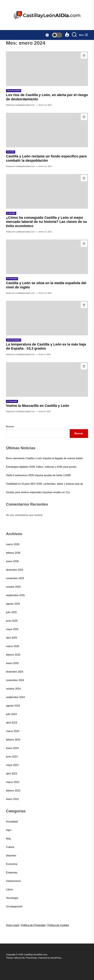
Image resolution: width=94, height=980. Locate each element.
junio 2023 (12, 757)
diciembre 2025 (15, 570)
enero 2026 (12, 561)
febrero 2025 (13, 655)
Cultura (10, 847)
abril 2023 (12, 774)
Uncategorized (14, 906)
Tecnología (12, 898)
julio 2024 (11, 714)
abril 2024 (12, 723)
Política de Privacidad (33, 925)
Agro (9, 830)
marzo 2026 (13, 544)
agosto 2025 (13, 604)
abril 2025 (12, 638)
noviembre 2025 (15, 578)
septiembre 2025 (15, 595)
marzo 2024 (13, 731)
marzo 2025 (13, 646)
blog (8, 839)
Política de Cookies (58, 925)
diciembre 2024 (15, 672)
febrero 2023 (13, 791)
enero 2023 (12, 799)
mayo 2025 (12, 629)
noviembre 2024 (15, 680)
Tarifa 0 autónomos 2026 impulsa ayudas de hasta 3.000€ (38, 475)
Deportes (11, 856)
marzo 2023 (13, 782)
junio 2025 (12, 621)
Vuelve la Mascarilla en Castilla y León (38, 406)
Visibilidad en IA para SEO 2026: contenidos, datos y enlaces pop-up (44, 484)
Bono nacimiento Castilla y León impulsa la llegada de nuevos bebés (44, 458)
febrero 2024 (13, 740)
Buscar (10, 426)
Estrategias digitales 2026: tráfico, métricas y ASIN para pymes (41, 467)
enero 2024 (12, 748)
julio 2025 (11, 612)
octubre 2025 (13, 587)
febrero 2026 (13, 553)
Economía (12, 864)
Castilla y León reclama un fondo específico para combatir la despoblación (46, 158)
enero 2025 (12, 663)
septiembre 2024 (15, 697)
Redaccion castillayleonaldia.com (20, 105)
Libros (9, 890)
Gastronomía (13, 881)
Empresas (12, 873)
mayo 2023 (12, 765)
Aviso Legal (12, 925)
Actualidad (12, 822)
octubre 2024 (13, 689)
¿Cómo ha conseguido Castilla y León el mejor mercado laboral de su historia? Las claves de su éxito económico (47, 222)
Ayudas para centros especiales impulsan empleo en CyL (38, 492)
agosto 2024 (13, 706)
